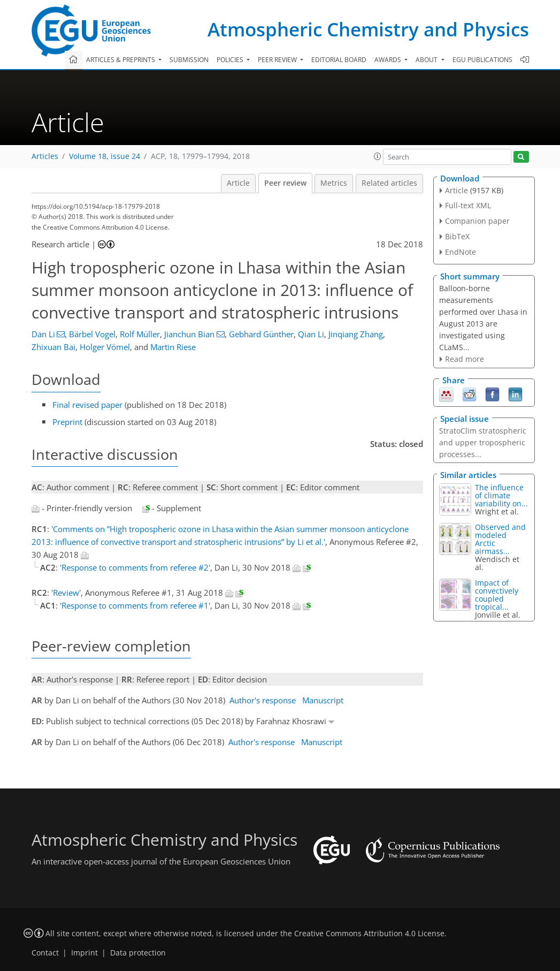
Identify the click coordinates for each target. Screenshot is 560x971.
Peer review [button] (278, 60)
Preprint (67, 422)
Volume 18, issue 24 (105, 156)
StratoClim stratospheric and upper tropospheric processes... (483, 442)
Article (238, 183)
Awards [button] (389, 60)
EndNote (461, 252)
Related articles (389, 183)
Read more (465, 359)
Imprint (85, 953)
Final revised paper (87, 405)
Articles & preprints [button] (121, 60)
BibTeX (457, 236)
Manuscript (323, 700)
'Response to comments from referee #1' (135, 605)
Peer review (285, 183)
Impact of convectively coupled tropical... (497, 595)
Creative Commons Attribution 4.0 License (369, 934)
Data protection (138, 953)
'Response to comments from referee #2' (135, 567)
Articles (45, 156)
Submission (189, 60)
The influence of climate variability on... (501, 495)
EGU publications (482, 60)
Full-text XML (468, 205)
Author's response (263, 700)
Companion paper (477, 221)
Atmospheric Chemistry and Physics (368, 29)
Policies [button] (231, 60)
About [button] (427, 60)
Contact (45, 953)
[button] (378, 156)
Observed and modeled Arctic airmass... (500, 539)
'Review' (66, 593)
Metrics (334, 183)
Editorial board (339, 60)
